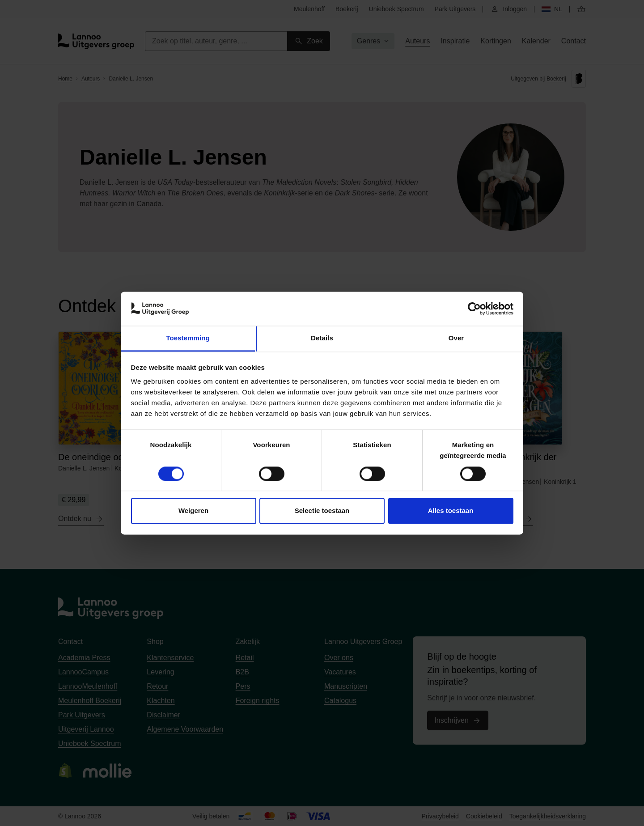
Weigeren (193, 511)
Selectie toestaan (322, 511)
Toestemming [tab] (188, 338)
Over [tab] (456, 338)
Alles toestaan (451, 511)
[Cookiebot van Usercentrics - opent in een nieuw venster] (474, 309)
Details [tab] (322, 338)
